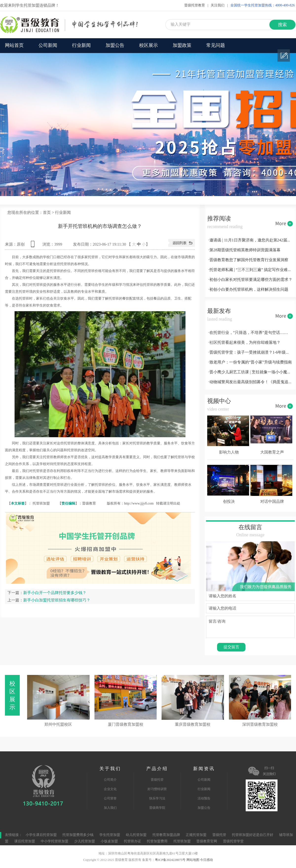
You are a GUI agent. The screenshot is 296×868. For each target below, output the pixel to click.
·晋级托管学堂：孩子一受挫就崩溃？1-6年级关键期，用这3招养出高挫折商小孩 (250, 353)
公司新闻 (48, 46)
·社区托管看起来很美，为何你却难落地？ (244, 343)
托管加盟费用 (157, 841)
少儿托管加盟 (85, 841)
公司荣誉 (110, 798)
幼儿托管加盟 (136, 835)
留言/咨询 (250, 627)
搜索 (282, 25)
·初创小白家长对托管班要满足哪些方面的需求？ (250, 280)
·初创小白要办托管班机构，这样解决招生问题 (248, 290)
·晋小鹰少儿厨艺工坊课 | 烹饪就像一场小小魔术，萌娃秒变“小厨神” (250, 372)
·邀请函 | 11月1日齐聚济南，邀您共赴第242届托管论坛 (250, 240)
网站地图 (193, 860)
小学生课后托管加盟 (41, 835)
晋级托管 (157, 780)
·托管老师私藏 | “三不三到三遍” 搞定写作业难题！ (250, 270)
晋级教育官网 (207, 841)
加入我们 (110, 808)
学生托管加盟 (110, 835)
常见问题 (216, 46)
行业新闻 (81, 46)
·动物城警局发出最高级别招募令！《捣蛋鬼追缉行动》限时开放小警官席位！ (250, 382)
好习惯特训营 (157, 789)
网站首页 (14, 46)
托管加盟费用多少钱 (78, 835)
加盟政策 (182, 46)
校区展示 (148, 46)
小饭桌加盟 (109, 841)
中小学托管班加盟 (55, 841)
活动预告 (204, 798)
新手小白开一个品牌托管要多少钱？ (55, 593)
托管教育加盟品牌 (166, 835)
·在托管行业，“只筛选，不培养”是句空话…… (248, 333)
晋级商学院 (157, 808)
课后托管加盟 (25, 841)
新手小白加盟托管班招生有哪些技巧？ (57, 600)
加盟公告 (115, 46)
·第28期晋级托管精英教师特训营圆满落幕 (244, 250)
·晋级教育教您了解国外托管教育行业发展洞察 (248, 260)
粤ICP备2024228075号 (170, 860)
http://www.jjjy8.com (139, 503)
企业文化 (110, 789)
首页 (47, 213)
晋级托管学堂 (233, 841)
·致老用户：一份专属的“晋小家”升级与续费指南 (250, 362)
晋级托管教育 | (196, 6)
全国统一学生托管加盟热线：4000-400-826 (263, 6)
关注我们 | (219, 6)
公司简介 (110, 780)
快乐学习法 (157, 798)
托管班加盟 (41, 503)
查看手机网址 (34, 246)
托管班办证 (132, 841)
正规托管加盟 (196, 835)
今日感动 (206, 860)
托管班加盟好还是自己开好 (253, 835)
